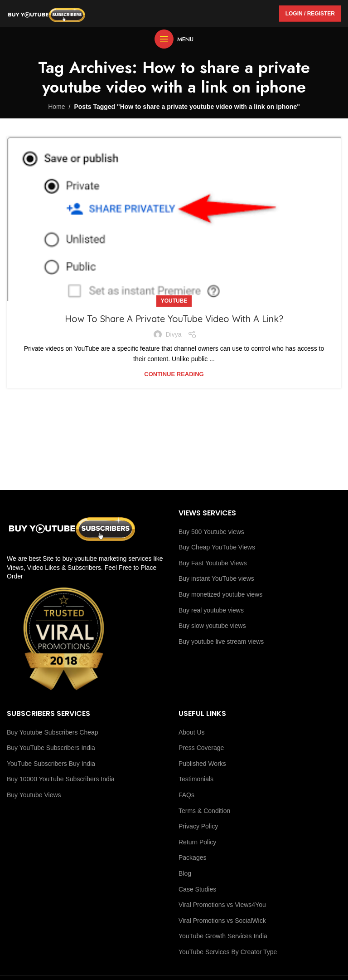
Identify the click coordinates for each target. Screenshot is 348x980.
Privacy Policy (198, 826)
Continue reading (174, 374)
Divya (173, 334)
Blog (185, 873)
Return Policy (197, 842)
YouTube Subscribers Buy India (51, 764)
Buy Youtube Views (34, 795)
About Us (192, 732)
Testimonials (196, 779)
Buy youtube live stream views (221, 642)
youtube (174, 301)
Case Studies (197, 889)
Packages (192, 857)
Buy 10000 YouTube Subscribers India (61, 779)
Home (56, 107)
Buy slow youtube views (212, 626)
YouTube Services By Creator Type (228, 952)
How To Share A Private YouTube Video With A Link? (174, 319)
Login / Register (310, 14)
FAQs (186, 795)
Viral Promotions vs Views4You (222, 905)
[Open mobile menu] (174, 39)
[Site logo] (46, 13)
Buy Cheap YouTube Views (217, 547)
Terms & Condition (204, 811)
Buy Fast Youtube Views (213, 563)
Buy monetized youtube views (220, 594)
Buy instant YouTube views (216, 578)
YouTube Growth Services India (223, 936)
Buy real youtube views (211, 610)
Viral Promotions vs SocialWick (222, 921)
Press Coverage (201, 748)
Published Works (202, 764)
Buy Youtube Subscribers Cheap (53, 732)
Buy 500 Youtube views (211, 532)
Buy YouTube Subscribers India (51, 748)
